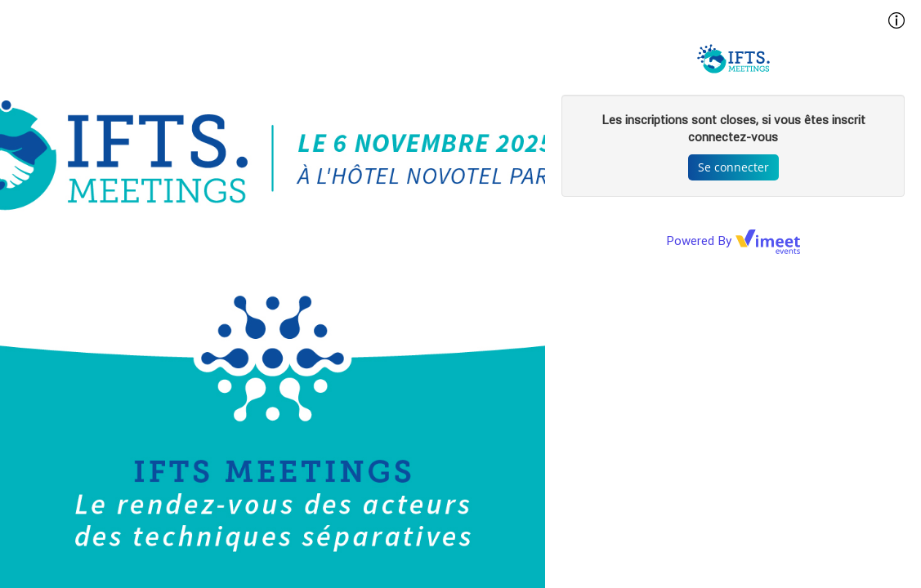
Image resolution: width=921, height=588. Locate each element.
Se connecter (733, 167)
